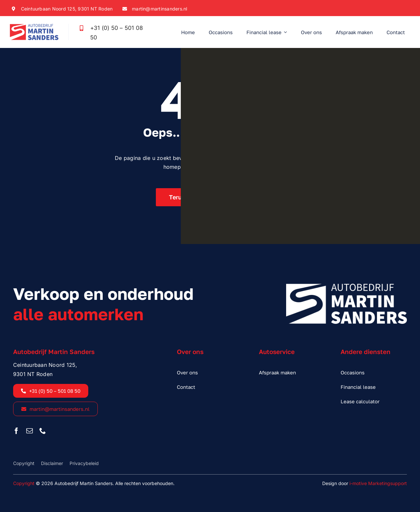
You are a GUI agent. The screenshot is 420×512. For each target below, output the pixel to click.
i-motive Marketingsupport (378, 483)
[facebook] (16, 431)
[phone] (43, 431)
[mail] (30, 431)
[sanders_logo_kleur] (34, 27)
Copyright (24, 483)
